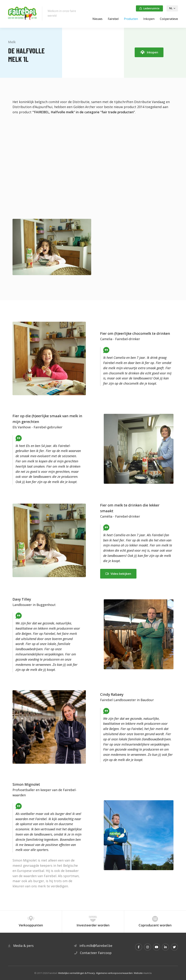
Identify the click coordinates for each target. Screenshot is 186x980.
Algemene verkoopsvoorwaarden (114, 973)
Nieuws (97, 19)
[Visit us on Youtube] (156, 947)
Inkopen (149, 19)
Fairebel (113, 19)
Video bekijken (121, 574)
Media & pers (23, 946)
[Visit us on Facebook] (139, 947)
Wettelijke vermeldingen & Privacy (77, 973)
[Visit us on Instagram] (148, 947)
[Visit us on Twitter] (174, 947)
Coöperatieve (169, 19)
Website (138, 973)
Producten (131, 19)
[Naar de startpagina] (22, 13)
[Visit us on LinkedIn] (165, 947)
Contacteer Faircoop (96, 953)
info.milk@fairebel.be (96, 946)
